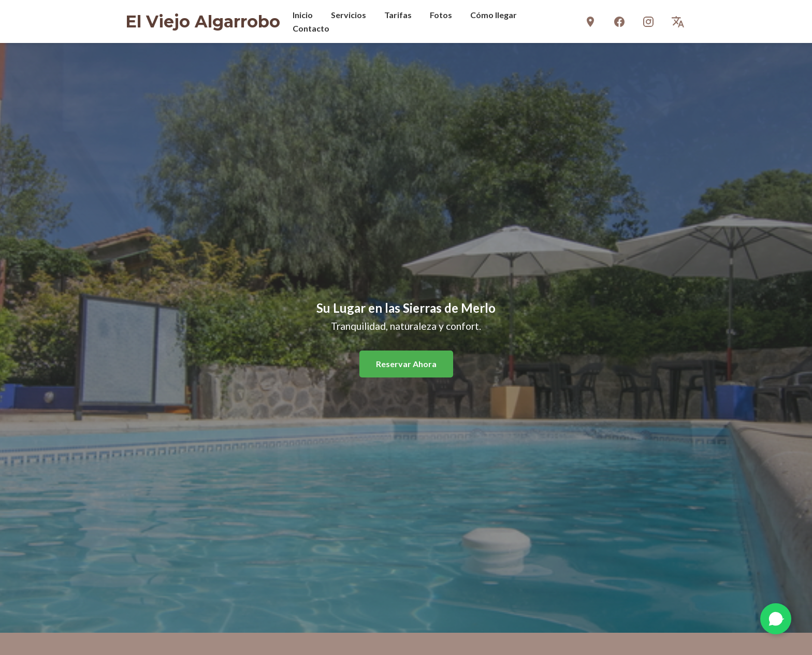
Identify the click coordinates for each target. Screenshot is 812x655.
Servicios (349, 15)
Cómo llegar (494, 15)
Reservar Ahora (406, 364)
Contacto (311, 28)
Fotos (441, 15)
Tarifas (398, 15)
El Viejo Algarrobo (203, 21)
